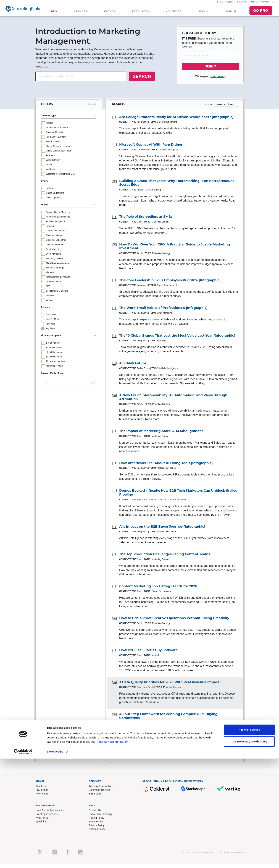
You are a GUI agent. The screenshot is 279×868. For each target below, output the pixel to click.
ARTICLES (81, 13)
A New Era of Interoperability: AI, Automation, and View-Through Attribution (173, 401)
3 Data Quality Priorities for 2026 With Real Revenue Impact (169, 686)
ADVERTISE (174, 13)
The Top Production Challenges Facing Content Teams (165, 558)
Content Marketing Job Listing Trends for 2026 (158, 590)
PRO (54, 13)
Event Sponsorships (47, 818)
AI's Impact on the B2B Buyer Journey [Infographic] (162, 530)
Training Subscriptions (101, 790)
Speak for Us (43, 825)
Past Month (51, 319)
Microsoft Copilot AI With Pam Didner (151, 149)
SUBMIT (211, 70)
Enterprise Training (99, 794)
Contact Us (95, 814)
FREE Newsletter (226, 4)
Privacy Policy (97, 829)
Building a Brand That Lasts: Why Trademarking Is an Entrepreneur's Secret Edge (177, 187)
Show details (55, 861)
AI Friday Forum (133, 367)
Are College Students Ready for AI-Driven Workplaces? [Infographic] (176, 121)
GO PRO (261, 12)
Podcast (254, 4)
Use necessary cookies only (249, 851)
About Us (41, 790)
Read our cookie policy (112, 851)
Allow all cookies (249, 839)
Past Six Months (53, 323)
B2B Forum (95, 798)
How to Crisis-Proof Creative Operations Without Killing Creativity (174, 622)
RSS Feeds (42, 794)
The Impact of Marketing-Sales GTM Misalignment (161, 435)
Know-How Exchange (101, 818)
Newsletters (42, 798)
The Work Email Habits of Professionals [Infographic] (163, 312)
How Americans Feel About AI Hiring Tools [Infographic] (166, 467)
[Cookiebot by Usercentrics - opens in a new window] (23, 861)
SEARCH (142, 80)
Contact (265, 4)
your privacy (218, 80)
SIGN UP (231, 13)
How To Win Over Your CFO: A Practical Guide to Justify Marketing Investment (175, 250)
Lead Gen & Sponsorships (50, 814)
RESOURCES (140, 13)
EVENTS (110, 13)
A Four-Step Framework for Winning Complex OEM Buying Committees (168, 720)
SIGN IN (203, 13)
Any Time (50, 333)
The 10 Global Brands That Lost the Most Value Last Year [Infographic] (177, 339)
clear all (92, 108)
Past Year (50, 328)
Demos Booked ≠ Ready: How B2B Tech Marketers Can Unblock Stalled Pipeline (178, 497)
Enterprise (242, 4)
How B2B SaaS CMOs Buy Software (148, 654)
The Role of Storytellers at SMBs (146, 221)
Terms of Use (96, 825)
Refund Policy (96, 822)
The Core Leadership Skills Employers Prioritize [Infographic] (170, 284)
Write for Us (42, 822)
